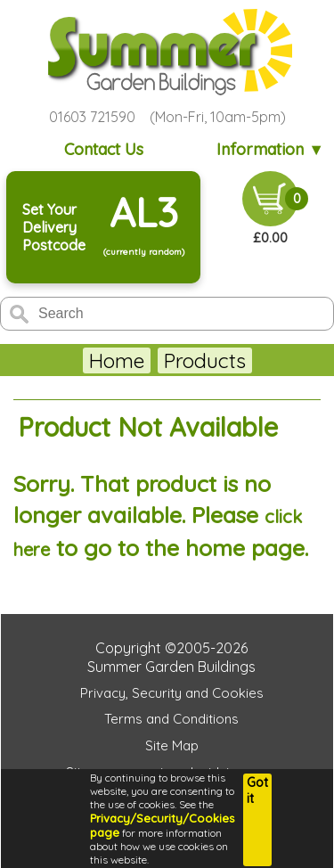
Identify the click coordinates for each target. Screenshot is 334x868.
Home (61, 360)
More (279, 360)
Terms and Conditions (171, 719)
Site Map (172, 745)
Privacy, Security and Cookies (172, 693)
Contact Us (104, 149)
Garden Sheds (172, 360)
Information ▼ (270, 149)
